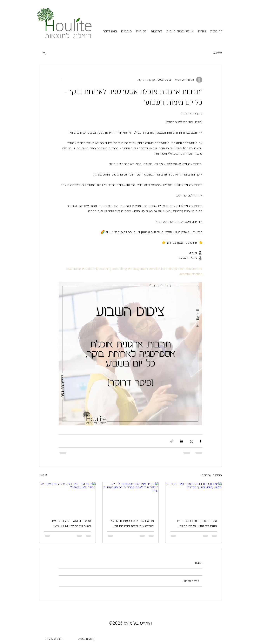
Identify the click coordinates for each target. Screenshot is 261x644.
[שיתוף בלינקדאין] (181, 441)
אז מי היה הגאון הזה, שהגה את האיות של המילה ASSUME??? (71, 524)
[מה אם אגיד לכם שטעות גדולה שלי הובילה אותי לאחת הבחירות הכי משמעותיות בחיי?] (131, 498)
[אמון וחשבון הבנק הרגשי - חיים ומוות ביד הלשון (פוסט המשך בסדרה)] (194, 498)
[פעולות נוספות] (61, 80)
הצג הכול (44, 475)
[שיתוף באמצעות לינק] (172, 441)
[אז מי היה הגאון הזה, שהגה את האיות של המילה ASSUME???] (67, 498)
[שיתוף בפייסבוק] (201, 441)
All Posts (217, 53)
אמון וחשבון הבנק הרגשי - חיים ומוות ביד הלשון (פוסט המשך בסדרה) (197, 524)
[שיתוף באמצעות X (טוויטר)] (191, 441)
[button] (44, 53)
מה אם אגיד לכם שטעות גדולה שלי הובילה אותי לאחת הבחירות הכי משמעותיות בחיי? (132, 524)
